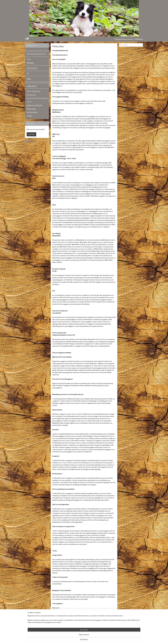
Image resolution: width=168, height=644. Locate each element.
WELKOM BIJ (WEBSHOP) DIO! (36, 54)
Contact (29, 102)
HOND (29, 59)
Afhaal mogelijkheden (34, 91)
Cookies (29, 116)
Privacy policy (31, 109)
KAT (28, 73)
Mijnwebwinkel (102, 640)
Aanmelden (31, 134)
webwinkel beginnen (88, 640)
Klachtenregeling (32, 112)
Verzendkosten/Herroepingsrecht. (38, 98)
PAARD (29, 79)
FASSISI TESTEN (32, 68)
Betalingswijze (31, 95)
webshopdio (31, 141)
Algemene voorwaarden (34, 105)
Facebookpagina (139, 39)
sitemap (79, 640)
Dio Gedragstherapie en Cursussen (124, 39)
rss (82, 640)
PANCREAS (30, 63)
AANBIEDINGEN (32, 86)
